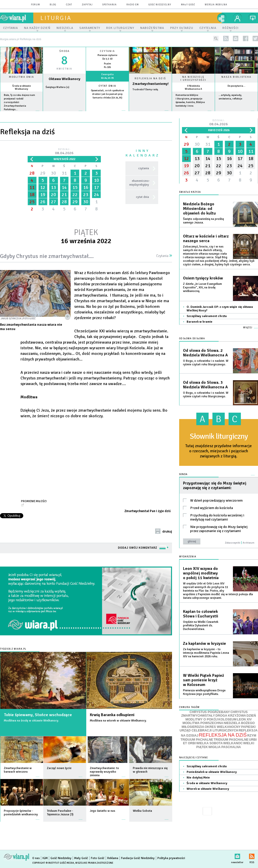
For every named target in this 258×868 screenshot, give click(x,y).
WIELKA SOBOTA (209, 743)
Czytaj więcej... (150, 113)
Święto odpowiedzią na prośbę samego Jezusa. (203, 221)
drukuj (167, 532)
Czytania (164, 256)
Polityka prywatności (171, 858)
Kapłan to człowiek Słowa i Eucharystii (201, 614)
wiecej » (64, 113)
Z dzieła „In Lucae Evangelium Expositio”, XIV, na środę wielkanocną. (202, 288)
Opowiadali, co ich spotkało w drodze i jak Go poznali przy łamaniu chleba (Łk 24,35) (107, 94)
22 (75, 195)
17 (96, 187)
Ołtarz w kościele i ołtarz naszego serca (206, 239)
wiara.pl (17, 18)
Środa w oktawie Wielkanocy (21, 87)
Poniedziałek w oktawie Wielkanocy (212, 772)
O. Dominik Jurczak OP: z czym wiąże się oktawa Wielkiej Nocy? (220, 309)
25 (32, 202)
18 (32, 195)
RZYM (252, 736)
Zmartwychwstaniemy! (151, 84)
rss (226, 38)
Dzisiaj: (64, 152)
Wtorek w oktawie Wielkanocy (208, 789)
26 (43, 202)
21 (64, 195)
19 (43, 195)
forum (35, 5)
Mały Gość (188, 5)
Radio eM (133, 5)
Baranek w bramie (200, 322)
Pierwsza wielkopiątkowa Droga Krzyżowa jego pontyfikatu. (204, 692)
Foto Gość (98, 858)
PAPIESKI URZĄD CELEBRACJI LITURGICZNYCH (218, 729)
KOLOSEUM (227, 719)
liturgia (56, 18)
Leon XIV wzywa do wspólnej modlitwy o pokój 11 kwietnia (201, 573)
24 (96, 195)
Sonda (183, 474)
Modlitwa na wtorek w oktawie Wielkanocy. (118, 721)
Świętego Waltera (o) (57, 87)
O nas (36, 858)
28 (32, 173)
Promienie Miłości (34, 501)
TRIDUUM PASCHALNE (231, 740)
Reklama (113, 858)
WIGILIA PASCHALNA (225, 747)
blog (53, 5)
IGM (45, 858)
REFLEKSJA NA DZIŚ (223, 735)
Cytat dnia (107, 86)
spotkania (110, 5)
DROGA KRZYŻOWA (231, 716)
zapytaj (87, 5)
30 (53, 173)
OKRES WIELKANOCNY (223, 727)
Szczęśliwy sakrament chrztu (207, 316)
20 (53, 195)
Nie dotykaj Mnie (198, 778)
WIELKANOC (233, 743)
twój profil (238, 18)
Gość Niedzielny (160, 5)
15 (75, 187)
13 (53, 187)
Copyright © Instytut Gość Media (53, 863)
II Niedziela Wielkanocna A (193, 87)
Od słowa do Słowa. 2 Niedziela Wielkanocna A (205, 353)
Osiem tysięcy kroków (203, 278)
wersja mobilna (216, 5)
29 (43, 173)
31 (64, 173)
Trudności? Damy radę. (146, 89)
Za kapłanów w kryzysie (205, 644)
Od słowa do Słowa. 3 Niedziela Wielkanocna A (205, 385)
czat (69, 5)
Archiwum (249, 543)
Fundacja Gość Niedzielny (138, 858)
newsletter (236, 38)
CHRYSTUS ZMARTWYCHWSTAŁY (214, 714)
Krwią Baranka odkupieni (112, 715)
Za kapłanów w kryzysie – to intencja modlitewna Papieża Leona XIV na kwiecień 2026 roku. (206, 653)
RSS (252, 855)
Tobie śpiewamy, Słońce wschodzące (38, 715)
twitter (255, 38)
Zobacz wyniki (233, 543)
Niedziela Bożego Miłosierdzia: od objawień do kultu (199, 209)
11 (32, 187)
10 (96, 180)
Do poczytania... (236, 86)
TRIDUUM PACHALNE (197, 740)
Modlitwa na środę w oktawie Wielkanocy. (31, 721)
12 (43, 187)
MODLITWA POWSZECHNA (203, 723)
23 (86, 195)
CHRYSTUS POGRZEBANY (210, 712)
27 (53, 202)
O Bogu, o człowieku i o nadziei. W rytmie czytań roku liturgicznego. (206, 363)
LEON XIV (244, 719)
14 (64, 187)
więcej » (21, 113)
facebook (246, 38)
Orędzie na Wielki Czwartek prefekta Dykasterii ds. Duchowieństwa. (201, 625)
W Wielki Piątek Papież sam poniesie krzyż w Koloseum (203, 680)
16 (86, 187)
